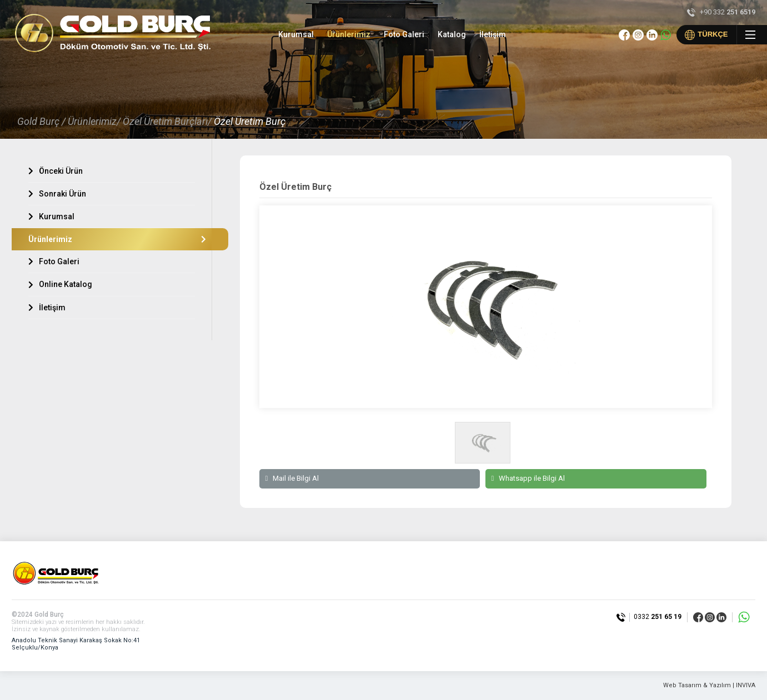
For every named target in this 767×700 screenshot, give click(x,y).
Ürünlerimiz (349, 34)
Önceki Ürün (56, 171)
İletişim (493, 34)
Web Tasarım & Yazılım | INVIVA (709, 686)
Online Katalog (60, 284)
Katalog (452, 34)
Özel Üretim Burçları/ (167, 121)
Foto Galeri (404, 34)
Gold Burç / (41, 121)
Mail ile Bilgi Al (292, 479)
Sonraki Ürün (57, 194)
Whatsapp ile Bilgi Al (528, 479)
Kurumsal (296, 34)
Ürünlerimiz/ (94, 121)
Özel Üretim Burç (250, 121)
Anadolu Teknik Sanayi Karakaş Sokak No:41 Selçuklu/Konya (76, 644)
